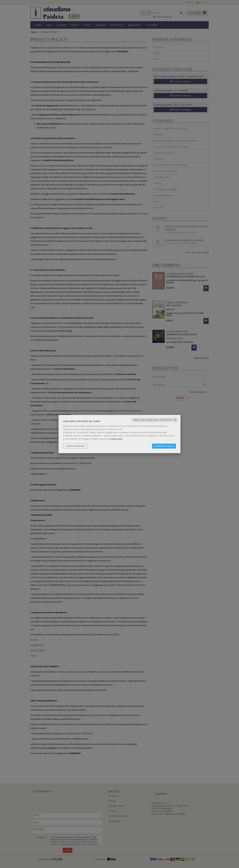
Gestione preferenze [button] (75, 446)
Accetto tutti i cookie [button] (164, 446)
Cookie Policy (116, 439)
